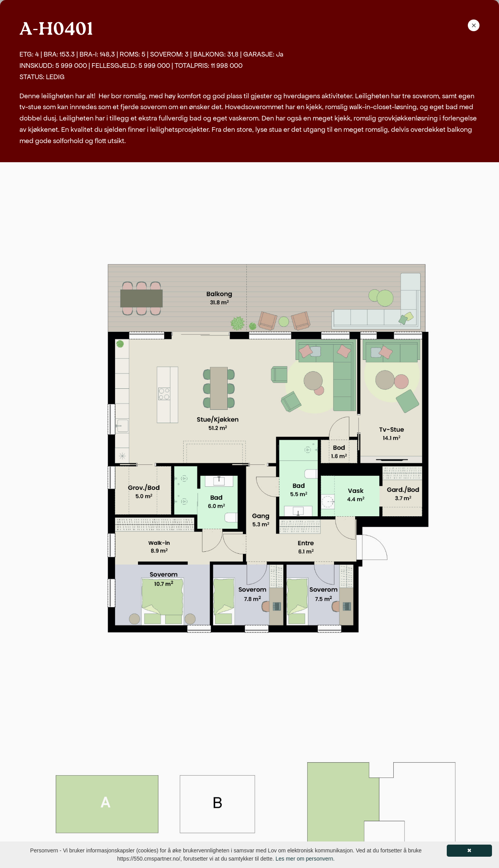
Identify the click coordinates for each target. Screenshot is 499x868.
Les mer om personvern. (305, 859)
